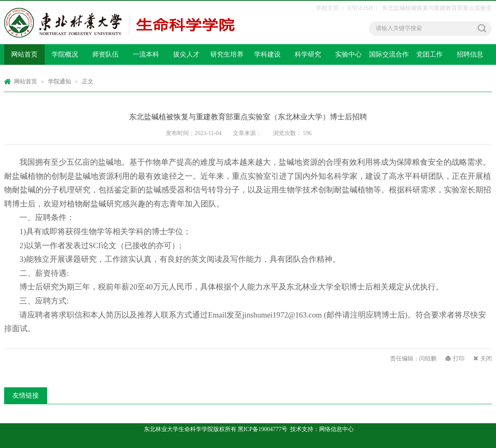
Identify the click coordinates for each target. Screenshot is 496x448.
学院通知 (60, 82)
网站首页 (24, 54)
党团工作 (429, 54)
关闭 (486, 359)
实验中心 (348, 54)
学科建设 (267, 54)
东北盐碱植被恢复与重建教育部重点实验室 (437, 8)
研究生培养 (227, 54)
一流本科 (146, 54)
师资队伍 (105, 54)
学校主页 (327, 8)
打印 (459, 359)
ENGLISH (360, 8)
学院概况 (65, 54)
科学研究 (308, 54)
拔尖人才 (186, 54)
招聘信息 (470, 54)
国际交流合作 (389, 54)
